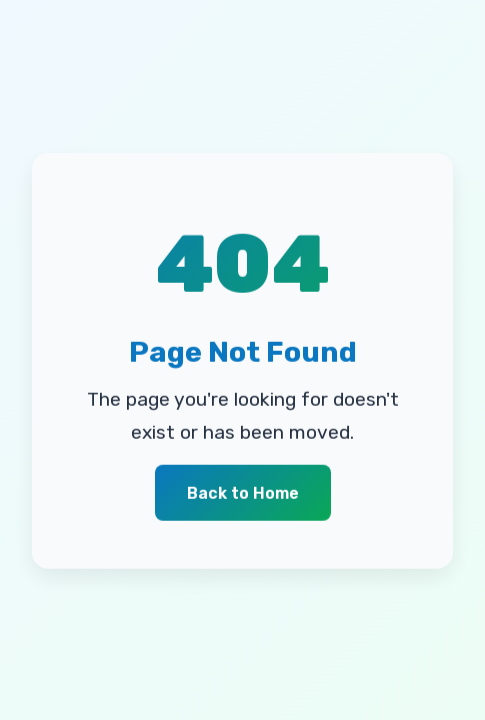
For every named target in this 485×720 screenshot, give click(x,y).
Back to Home (243, 493)
